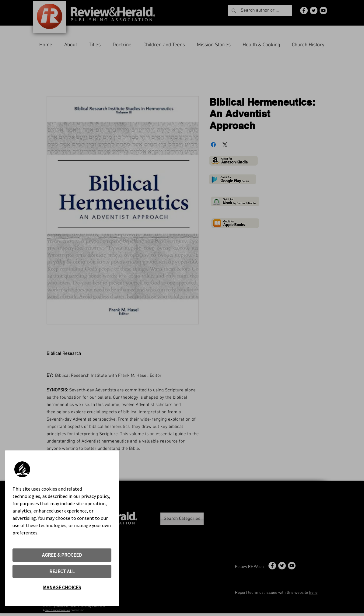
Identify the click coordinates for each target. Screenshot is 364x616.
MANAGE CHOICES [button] (62, 587)
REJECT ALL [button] (62, 571)
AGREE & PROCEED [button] (62, 555)
